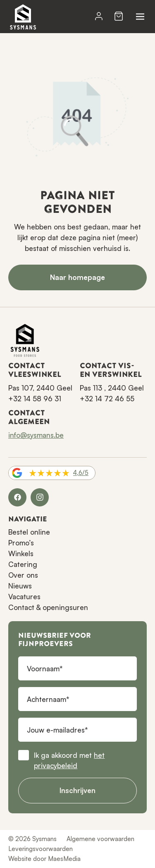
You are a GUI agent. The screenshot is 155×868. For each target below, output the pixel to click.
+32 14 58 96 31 (35, 399)
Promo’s (21, 543)
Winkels (21, 553)
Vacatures (24, 597)
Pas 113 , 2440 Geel (112, 388)
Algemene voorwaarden (100, 839)
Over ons (23, 575)
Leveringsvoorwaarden (41, 849)
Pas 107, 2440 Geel (40, 388)
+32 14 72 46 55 (107, 399)
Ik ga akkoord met (69, 761)
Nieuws (20, 586)
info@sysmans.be (36, 435)
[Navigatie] (140, 17)
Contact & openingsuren (48, 607)
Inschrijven (77, 790)
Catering (23, 564)
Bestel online (29, 532)
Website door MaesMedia (44, 859)
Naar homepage (77, 277)
